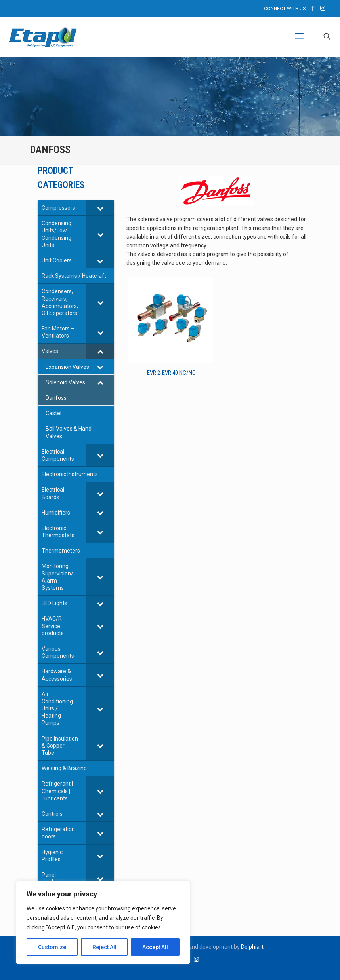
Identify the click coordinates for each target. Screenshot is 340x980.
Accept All (155, 947)
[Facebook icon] (313, 8)
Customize (52, 947)
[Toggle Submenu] (100, 208)
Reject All (104, 947)
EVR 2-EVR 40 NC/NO (171, 373)
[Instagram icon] (323, 8)
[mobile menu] (299, 36)
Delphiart (252, 947)
